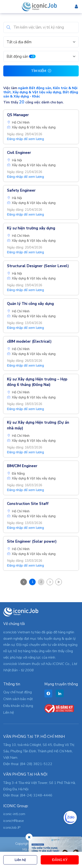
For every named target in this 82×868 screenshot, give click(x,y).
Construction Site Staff (28, 504)
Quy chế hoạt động (17, 692)
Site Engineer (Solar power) (32, 541)
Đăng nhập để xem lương (25, 139)
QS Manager (18, 115)
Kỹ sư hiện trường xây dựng (31, 228)
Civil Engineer (19, 153)
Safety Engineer (21, 190)
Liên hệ (20, 860)
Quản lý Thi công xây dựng (30, 304)
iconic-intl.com (14, 814)
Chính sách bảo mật (18, 699)
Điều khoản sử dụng (18, 706)
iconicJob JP (12, 828)
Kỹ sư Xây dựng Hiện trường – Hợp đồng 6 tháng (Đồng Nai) (37, 382)
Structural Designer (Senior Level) (38, 266)
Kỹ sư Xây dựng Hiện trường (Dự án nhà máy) (38, 425)
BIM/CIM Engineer (22, 466)
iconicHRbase (14, 821)
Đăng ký (60, 860)
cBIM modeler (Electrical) (29, 341)
